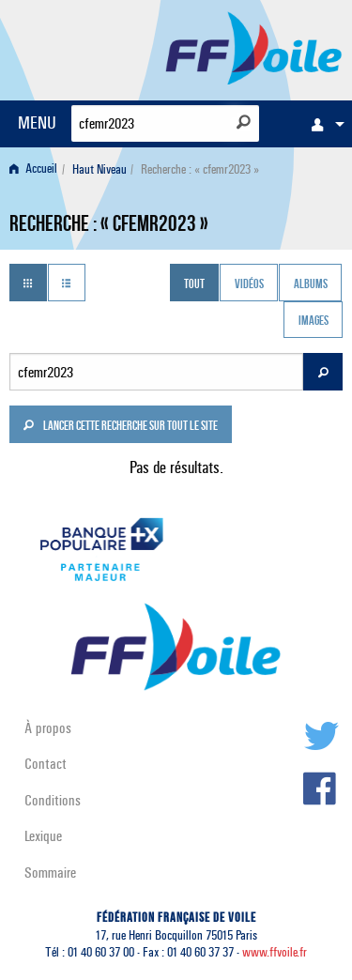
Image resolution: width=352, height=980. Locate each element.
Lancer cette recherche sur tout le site (120, 427)
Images (314, 322)
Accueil (33, 169)
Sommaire (50, 873)
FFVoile (254, 47)
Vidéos (249, 284)
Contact (46, 764)
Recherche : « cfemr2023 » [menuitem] (200, 169)
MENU (37, 122)
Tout (194, 284)
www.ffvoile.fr (275, 952)
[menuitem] (323, 124)
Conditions (53, 800)
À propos (48, 728)
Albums (311, 284)
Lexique (43, 836)
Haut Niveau (99, 169)
